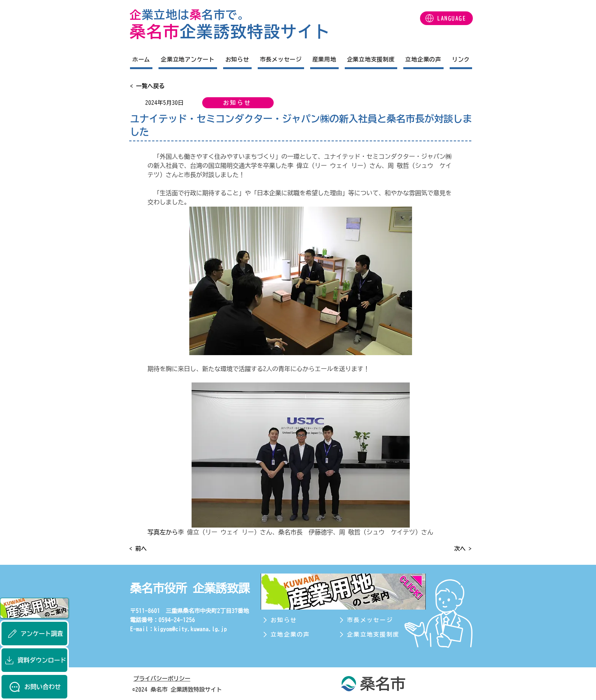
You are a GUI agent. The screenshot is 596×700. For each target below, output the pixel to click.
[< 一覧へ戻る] (155, 86)
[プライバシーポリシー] (170, 678)
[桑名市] (372, 683)
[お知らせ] (238, 103)
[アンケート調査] (34, 634)
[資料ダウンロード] (34, 660)
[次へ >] (453, 548)
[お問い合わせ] (34, 687)
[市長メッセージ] (373, 620)
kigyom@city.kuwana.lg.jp (190, 629)
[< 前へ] (154, 548)
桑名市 (155, 32)
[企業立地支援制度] (373, 634)
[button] (446, 18)
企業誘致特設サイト (255, 32)
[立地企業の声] (296, 634)
